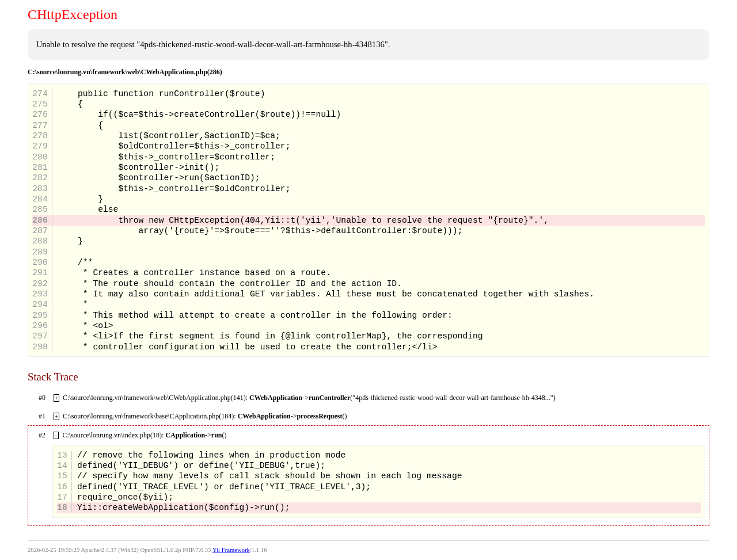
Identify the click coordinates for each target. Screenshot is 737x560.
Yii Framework (231, 550)
